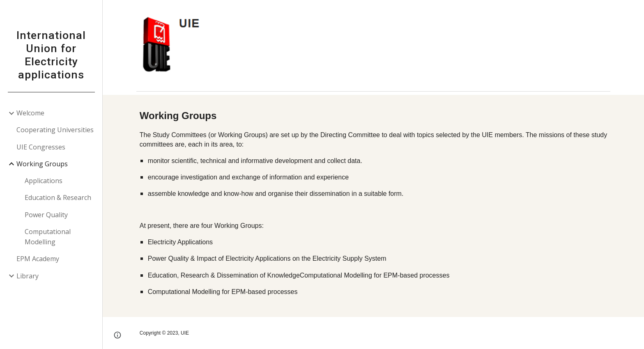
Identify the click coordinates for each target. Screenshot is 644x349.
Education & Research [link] (58, 197)
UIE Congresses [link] (41, 147)
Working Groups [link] (42, 164)
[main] (373, 206)
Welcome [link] (30, 113)
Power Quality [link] (46, 215)
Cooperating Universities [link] (55, 130)
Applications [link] (44, 181)
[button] (634, 11)
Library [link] (28, 276)
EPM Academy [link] (38, 259)
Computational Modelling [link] (48, 237)
